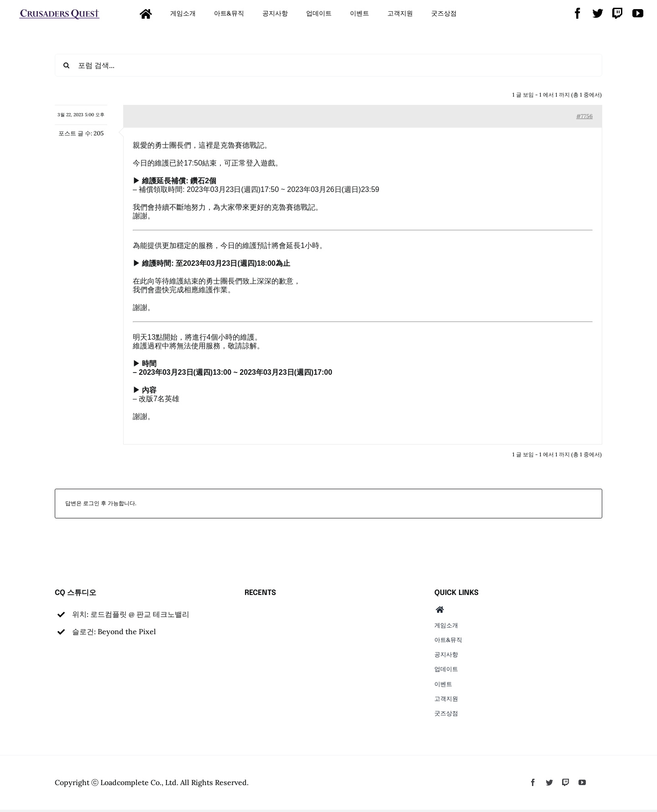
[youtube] (638, 13)
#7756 (584, 116)
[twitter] (598, 13)
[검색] (66, 65)
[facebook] (578, 13)
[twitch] (618, 13)
